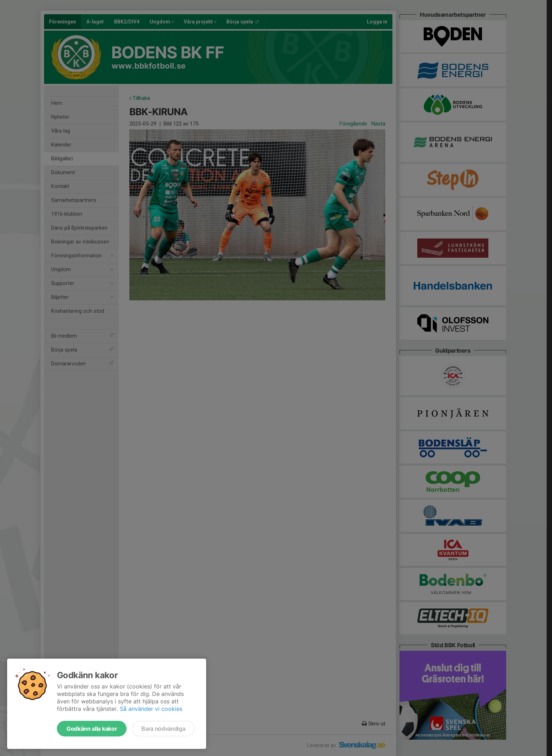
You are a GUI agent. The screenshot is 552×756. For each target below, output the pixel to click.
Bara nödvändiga (163, 729)
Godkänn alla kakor (92, 729)
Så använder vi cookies (151, 709)
